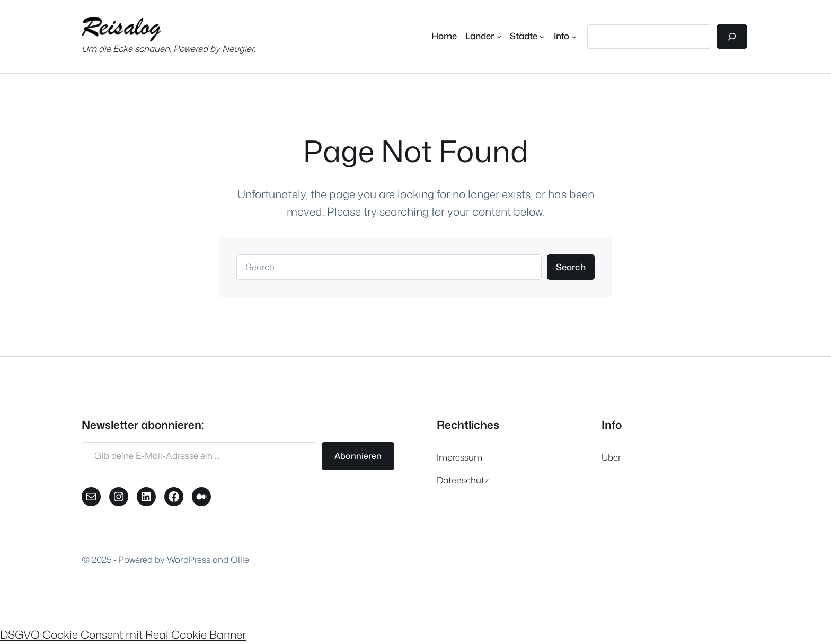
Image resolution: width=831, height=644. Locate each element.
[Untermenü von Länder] (483, 36)
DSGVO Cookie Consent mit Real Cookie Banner (123, 634)
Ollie (240, 559)
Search (571, 267)
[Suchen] (732, 37)
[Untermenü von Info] (565, 36)
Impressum (459, 457)
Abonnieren (358, 456)
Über (611, 457)
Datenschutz (463, 480)
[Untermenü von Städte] (527, 36)
